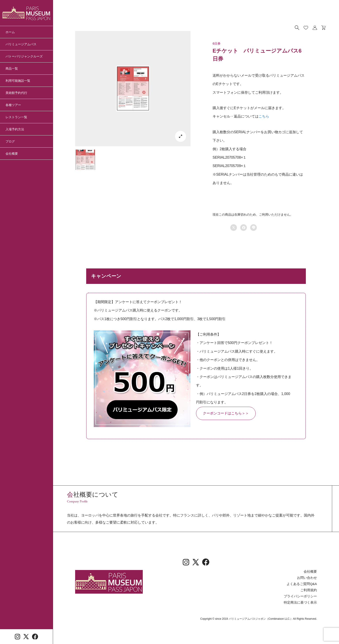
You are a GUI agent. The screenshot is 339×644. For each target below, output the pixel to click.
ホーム (10, 32)
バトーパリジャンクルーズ (24, 56)
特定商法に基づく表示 (301, 622)
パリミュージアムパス (21, 44)
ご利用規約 (309, 610)
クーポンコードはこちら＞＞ (226, 413)
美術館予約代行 (16, 93)
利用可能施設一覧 (18, 81)
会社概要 (12, 154)
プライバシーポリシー (301, 616)
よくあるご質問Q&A (303, 604)
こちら (264, 116)
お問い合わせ (308, 598)
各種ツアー (13, 105)
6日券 (217, 44)
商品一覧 (12, 68)
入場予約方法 (15, 129)
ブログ (10, 141)
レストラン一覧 (16, 117)
